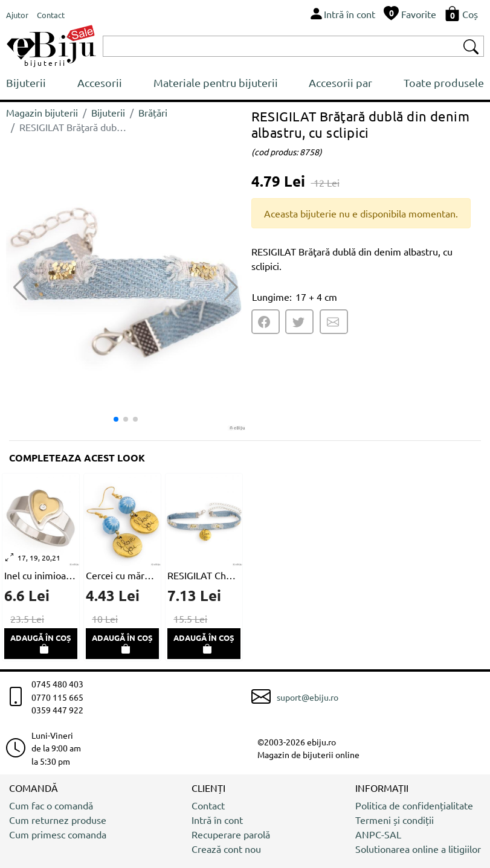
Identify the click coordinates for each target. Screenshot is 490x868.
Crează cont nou (226, 849)
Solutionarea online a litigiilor (418, 849)
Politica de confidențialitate (414, 805)
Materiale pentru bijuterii (216, 82)
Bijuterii (26, 82)
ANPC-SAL (378, 834)
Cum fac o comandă (51, 805)
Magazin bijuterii (42, 112)
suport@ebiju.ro (308, 697)
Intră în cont (217, 820)
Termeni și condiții (395, 820)
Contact (208, 805)
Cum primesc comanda (58, 834)
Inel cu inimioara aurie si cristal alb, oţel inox (41, 575)
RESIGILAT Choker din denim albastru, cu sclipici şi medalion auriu (204, 575)
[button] (231, 288)
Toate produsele (444, 82)
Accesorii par (340, 82)
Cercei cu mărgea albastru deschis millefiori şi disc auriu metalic (122, 575)
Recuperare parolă (231, 834)
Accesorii (100, 82)
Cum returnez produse (58, 820)
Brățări (153, 112)
